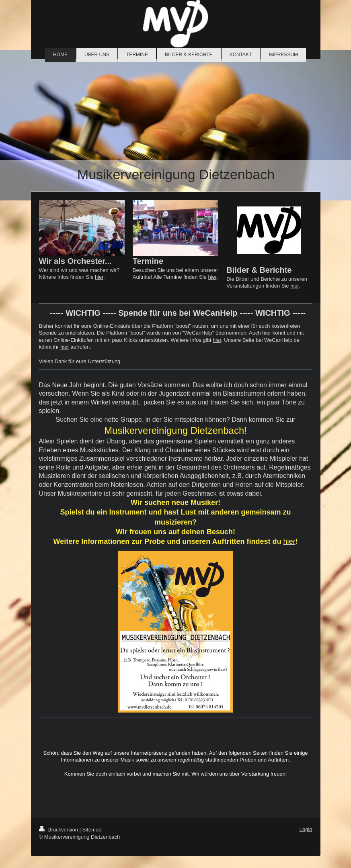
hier (99, 277)
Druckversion (59, 830)
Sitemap (92, 830)
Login (306, 829)
